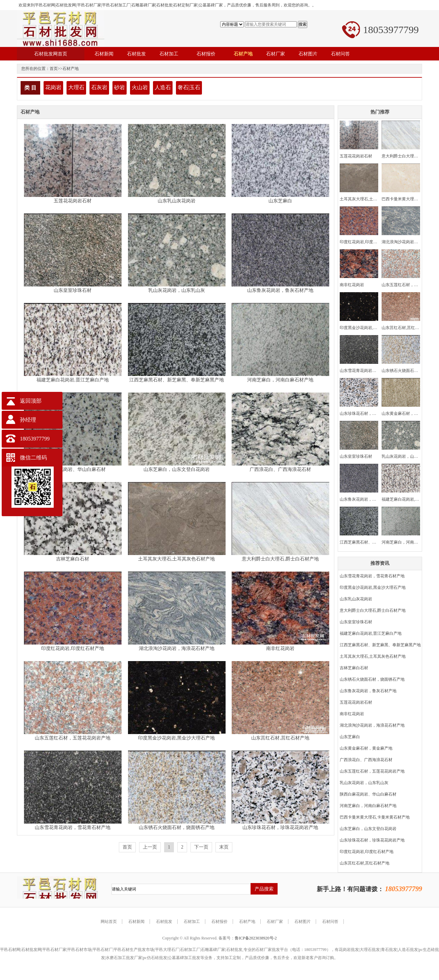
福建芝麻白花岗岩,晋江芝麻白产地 (73, 380)
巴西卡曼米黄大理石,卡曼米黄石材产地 (375, 817)
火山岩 (140, 87)
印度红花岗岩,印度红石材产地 (73, 648)
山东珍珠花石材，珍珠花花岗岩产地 (280, 827)
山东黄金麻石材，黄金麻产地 (366, 748)
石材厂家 (275, 922)
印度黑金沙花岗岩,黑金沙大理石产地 (177, 738)
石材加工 (192, 922)
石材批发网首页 (51, 54)
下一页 (201, 847)
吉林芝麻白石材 (73, 559)
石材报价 (219, 922)
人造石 (163, 87)
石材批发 (164, 922)
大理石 (76, 87)
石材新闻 (136, 922)
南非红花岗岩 (280, 648)
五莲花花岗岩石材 (73, 201)
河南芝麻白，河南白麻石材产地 (280, 380)
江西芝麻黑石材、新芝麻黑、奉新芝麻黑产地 (177, 380)
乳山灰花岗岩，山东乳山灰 (177, 290)
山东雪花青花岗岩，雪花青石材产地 (73, 827)
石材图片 (303, 922)
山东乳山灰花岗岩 (177, 201)
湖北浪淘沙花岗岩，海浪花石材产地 (177, 648)
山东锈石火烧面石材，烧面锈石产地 (177, 827)
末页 (224, 847)
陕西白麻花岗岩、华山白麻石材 (73, 469)
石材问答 (330, 922)
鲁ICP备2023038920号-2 (256, 938)
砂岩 (120, 87)
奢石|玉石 (189, 87)
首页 (54, 69)
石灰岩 (99, 87)
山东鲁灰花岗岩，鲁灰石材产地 (280, 290)
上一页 (150, 847)
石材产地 (71, 69)
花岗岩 (53, 87)
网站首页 (109, 922)
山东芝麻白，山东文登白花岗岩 (177, 469)
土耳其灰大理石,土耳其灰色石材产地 (177, 559)
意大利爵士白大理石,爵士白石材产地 (280, 559)
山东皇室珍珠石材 (73, 290)
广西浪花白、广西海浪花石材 (280, 469)
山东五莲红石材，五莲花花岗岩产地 (73, 738)
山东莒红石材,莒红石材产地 (280, 738)
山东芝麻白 (280, 201)
